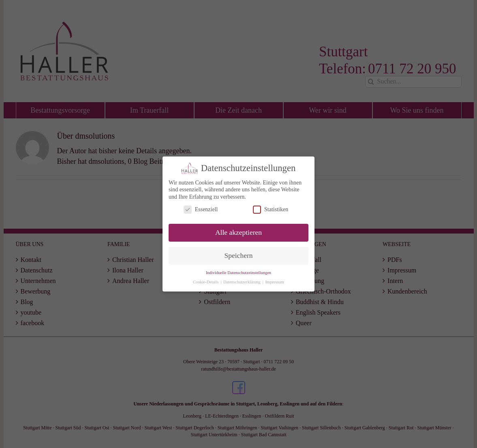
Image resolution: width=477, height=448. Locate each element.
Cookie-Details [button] (206, 282)
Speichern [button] (239, 255)
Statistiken (271, 209)
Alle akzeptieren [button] (238, 232)
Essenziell (201, 209)
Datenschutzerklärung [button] (243, 282)
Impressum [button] (275, 282)
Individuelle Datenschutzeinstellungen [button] (238, 272)
